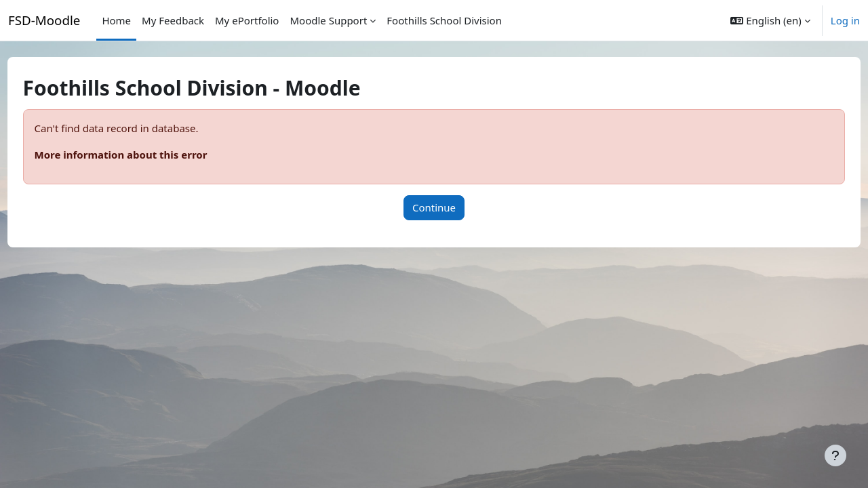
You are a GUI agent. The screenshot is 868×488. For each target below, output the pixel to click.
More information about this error (146, 155)
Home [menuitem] (116, 20)
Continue (434, 207)
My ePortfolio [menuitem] (247, 20)
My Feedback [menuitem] (173, 20)
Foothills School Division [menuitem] (444, 20)
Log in (845, 20)
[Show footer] (835, 455)
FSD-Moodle (44, 20)
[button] (770, 20)
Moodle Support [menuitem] (328, 20)
